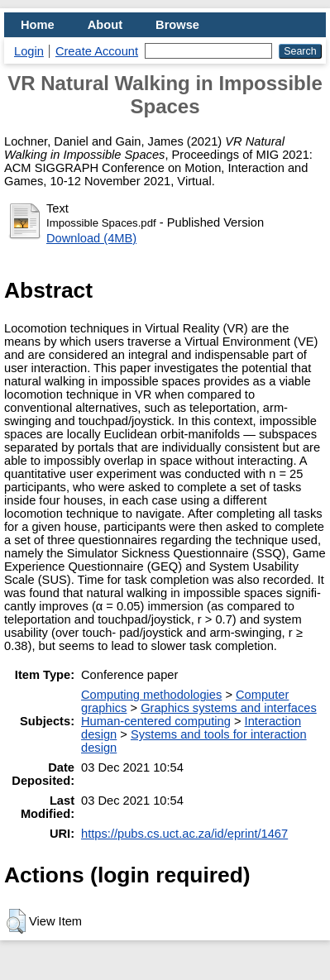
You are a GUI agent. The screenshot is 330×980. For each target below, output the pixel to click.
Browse (177, 25)
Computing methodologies (151, 695)
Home (38, 25)
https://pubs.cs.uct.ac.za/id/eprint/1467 (184, 834)
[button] (16, 921)
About (105, 25)
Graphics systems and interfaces (229, 708)
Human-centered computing (156, 721)
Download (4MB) (91, 238)
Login (29, 51)
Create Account (97, 51)
